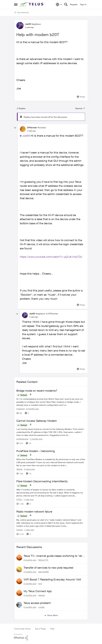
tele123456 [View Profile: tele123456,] (44, 572)
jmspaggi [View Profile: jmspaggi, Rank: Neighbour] (21, 409)
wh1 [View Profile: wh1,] (40, 583)
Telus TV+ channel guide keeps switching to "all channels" (53, 556)
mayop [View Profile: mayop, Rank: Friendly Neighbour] (19, 529)
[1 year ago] (28, 499)
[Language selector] (59, 4)
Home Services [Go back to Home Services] (21, 12)
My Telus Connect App (38, 591)
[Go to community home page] (32, 4)
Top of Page (40, 629)
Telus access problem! (37, 603)
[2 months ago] (30, 560)
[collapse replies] (15, 128)
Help (52, 629)
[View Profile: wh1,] (19, 581)
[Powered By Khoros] (51, 637)
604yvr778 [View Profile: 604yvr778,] (43, 560)
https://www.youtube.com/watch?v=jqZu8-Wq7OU (51, 257)
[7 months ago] (36, 439)
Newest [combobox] (80, 108)
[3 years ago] (29, 469)
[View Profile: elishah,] (19, 593)
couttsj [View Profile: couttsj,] (41, 607)
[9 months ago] (32, 409)
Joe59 (26, 136)
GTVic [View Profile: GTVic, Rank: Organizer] (19, 499)
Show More (51, 615)
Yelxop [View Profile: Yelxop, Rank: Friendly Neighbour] (19, 469)
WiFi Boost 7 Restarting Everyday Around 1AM (52, 579)
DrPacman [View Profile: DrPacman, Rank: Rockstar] (32, 127)
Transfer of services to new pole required (48, 568)
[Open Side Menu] (16, 4)
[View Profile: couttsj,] (19, 605)
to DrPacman (52, 314)
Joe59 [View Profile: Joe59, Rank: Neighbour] (28, 24)
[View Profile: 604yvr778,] (19, 558)
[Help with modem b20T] (32, 131)
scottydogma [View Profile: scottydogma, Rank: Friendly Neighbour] (22, 439)
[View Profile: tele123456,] (19, 569)
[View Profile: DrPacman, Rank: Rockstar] (23, 129)
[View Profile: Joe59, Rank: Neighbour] (20, 26)
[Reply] (81, 97)
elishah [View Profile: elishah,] (42, 595)
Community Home (22, 629)
